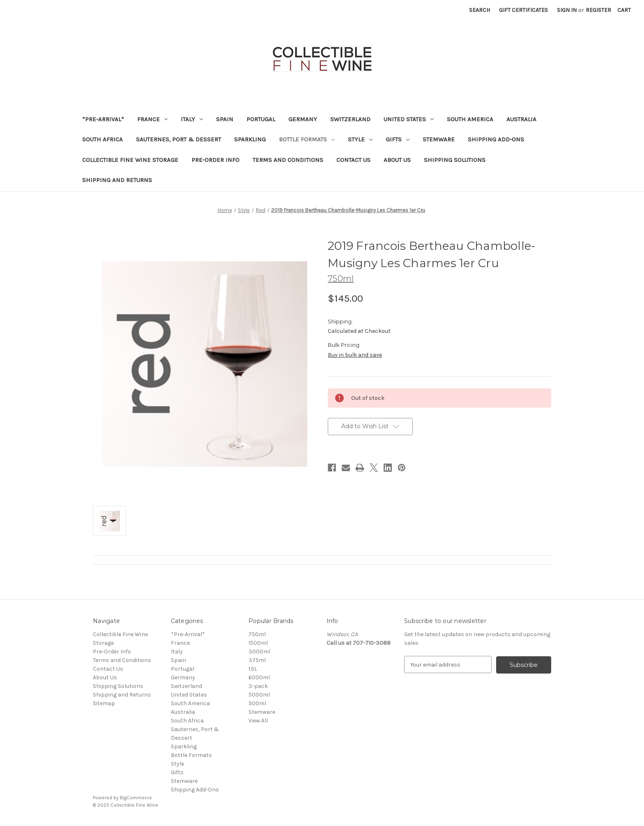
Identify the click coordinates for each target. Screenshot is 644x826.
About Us (397, 160)
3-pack (258, 686)
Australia (521, 119)
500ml (257, 703)
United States (409, 119)
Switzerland (350, 119)
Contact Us (353, 160)
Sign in (567, 10)
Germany (303, 119)
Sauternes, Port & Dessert (178, 139)
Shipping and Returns (117, 180)
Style (360, 139)
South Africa (102, 139)
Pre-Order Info (215, 160)
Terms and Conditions (288, 160)
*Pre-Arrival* (103, 119)
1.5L (253, 669)
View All (258, 721)
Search (480, 10)
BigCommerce (136, 798)
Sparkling (250, 139)
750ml (257, 634)
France (152, 119)
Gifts (398, 139)
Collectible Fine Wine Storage (130, 160)
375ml (257, 660)
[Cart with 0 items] (624, 10)
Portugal (261, 119)
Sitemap (104, 703)
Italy (192, 119)
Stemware (439, 139)
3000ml (259, 652)
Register (598, 10)
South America (470, 119)
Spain (225, 119)
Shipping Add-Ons (496, 139)
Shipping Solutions (455, 160)
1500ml (258, 643)
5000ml (259, 695)
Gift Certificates (523, 10)
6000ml (259, 677)
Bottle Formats (307, 139)
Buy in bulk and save (355, 355)
